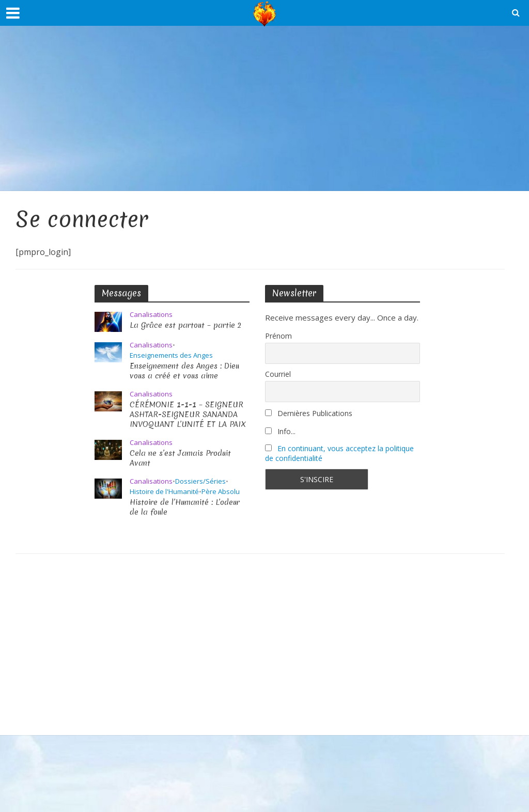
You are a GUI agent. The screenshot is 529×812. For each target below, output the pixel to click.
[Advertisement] (264, 108)
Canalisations (151, 315)
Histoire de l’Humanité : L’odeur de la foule (185, 507)
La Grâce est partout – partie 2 (186, 325)
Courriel (278, 374)
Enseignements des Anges (171, 355)
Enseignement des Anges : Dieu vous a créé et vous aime (185, 371)
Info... (280, 431)
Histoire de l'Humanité (164, 492)
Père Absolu (221, 492)
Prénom (278, 336)
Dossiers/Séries (200, 481)
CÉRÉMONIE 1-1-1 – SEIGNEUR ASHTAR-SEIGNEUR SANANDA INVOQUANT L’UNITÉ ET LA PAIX (188, 415)
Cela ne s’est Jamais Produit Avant (181, 458)
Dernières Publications (309, 413)
